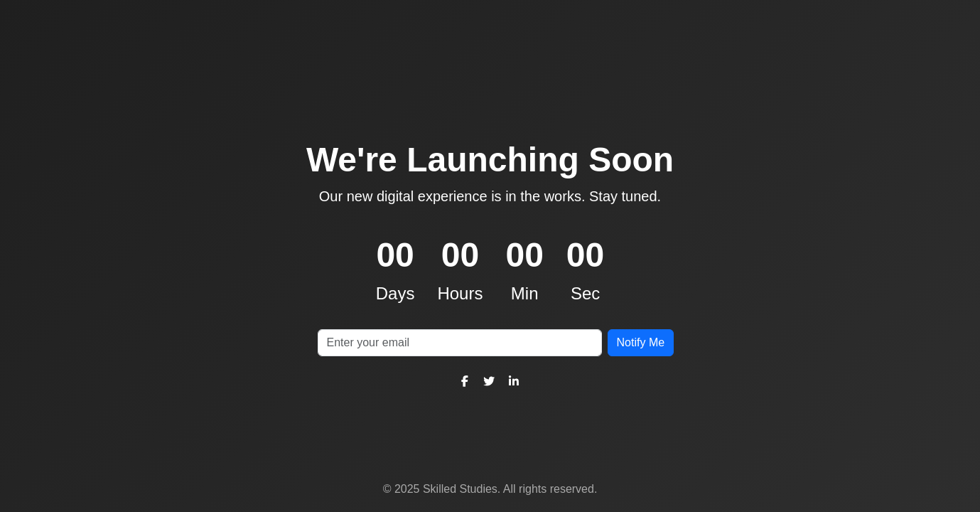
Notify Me (641, 342)
